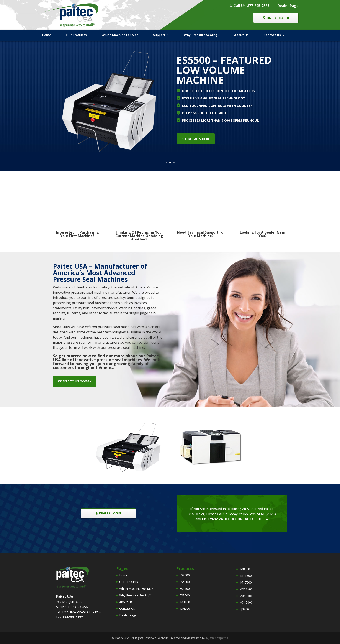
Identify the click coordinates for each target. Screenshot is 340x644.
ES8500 (185, 595)
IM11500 (246, 576)
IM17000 (246, 582)
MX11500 (246, 589)
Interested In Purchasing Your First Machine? (77, 234)
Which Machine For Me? (120, 35)
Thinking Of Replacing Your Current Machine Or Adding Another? (139, 236)
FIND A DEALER (278, 18)
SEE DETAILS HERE (196, 139)
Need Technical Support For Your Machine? (201, 234)
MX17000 (246, 602)
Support (159, 35)
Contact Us (272, 35)
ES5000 (185, 582)
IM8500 (245, 569)
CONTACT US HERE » (252, 519)
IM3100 (185, 602)
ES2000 (185, 575)
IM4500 (185, 609)
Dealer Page (288, 6)
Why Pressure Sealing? (202, 35)
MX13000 (246, 596)
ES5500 (185, 589)
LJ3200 (244, 609)
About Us (241, 35)
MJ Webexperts (217, 638)
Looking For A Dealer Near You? (263, 234)
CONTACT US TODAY (75, 381)
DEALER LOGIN (110, 513)
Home (47, 35)
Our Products (76, 35)
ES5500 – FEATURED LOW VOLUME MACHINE (224, 70)
